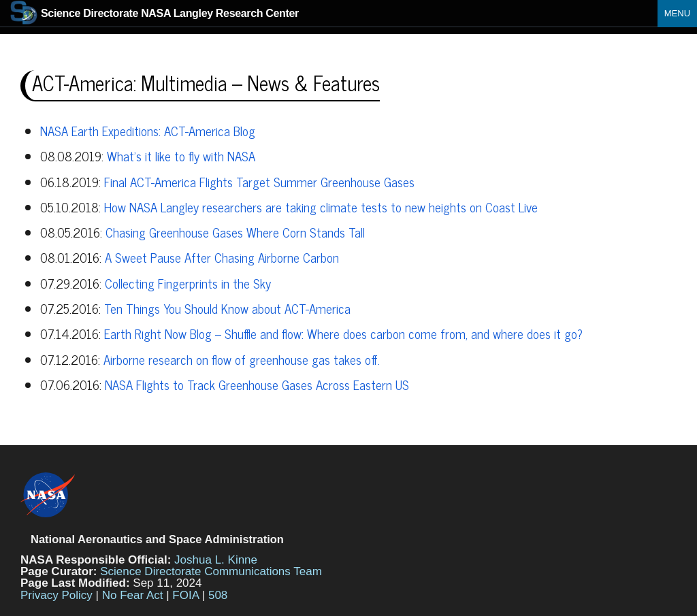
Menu (677, 13)
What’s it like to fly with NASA (181, 156)
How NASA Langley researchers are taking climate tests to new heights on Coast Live (321, 207)
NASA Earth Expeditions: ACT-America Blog (148, 131)
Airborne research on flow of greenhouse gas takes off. (242, 359)
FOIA (185, 595)
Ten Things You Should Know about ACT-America (227, 308)
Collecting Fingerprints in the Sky (188, 283)
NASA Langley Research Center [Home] (155, 13)
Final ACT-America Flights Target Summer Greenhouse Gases (259, 182)
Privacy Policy (56, 595)
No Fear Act (133, 595)
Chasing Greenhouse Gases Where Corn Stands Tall (235, 232)
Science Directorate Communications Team (211, 571)
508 (218, 595)
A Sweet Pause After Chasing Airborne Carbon (222, 257)
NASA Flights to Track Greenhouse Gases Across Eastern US (257, 385)
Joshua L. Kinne (216, 560)
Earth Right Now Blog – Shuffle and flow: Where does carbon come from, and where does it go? (343, 334)
